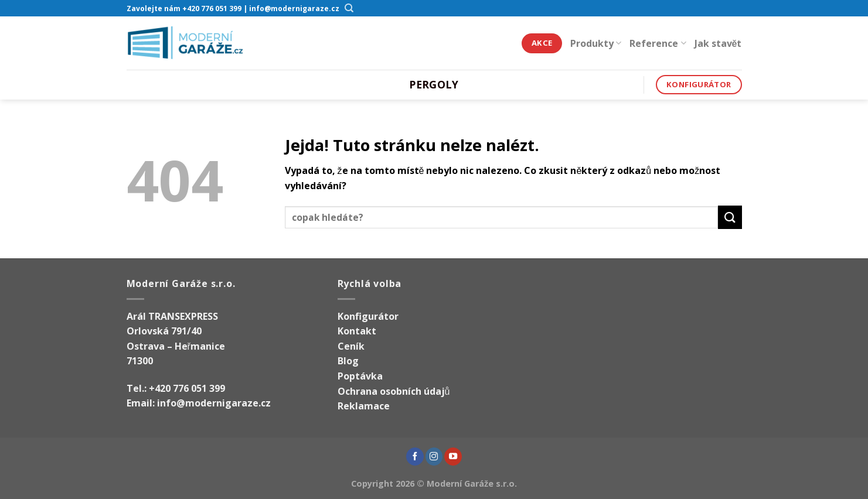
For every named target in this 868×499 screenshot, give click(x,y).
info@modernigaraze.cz (214, 403)
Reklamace (364, 406)
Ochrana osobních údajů (394, 391)
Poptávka (360, 376)
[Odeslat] (730, 217)
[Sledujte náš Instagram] (434, 456)
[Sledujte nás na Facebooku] (415, 456)
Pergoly (434, 84)
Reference (658, 43)
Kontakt (357, 331)
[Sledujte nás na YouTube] (453, 456)
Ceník (351, 346)
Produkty (596, 43)
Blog (348, 361)
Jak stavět (718, 43)
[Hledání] (350, 8)
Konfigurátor (368, 316)
